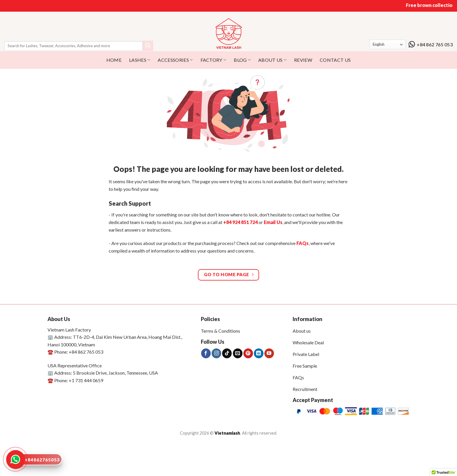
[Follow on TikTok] (227, 353)
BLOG (242, 60)
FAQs (303, 243)
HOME (114, 60)
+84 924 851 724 (240, 222)
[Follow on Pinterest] (248, 353)
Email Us (273, 222)
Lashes (140, 60)
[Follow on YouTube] (269, 353)
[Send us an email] (238, 353)
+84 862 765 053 (431, 44)
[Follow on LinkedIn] (259, 353)
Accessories (175, 60)
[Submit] (148, 46)
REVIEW (303, 60)
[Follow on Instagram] (216, 353)
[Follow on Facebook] (206, 353)
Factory (213, 60)
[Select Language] (388, 44)
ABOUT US (272, 60)
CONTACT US (335, 60)
